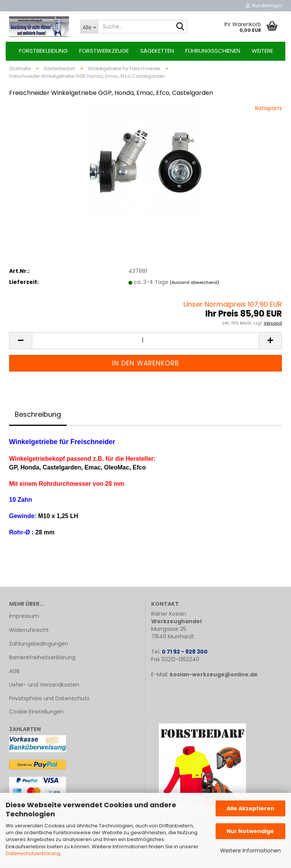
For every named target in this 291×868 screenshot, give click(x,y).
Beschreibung (38, 414)
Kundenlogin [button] (264, 6)
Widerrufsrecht (29, 630)
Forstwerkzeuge (104, 51)
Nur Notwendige (250, 831)
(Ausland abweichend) (194, 282)
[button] (20, 341)
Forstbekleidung (43, 51)
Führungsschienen (213, 51)
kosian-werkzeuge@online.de (214, 674)
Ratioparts (268, 108)
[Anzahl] (145, 341)
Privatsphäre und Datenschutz (49, 698)
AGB (14, 671)
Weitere (262, 51)
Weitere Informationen (250, 851)
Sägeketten (157, 51)
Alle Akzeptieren (250, 808)
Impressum (24, 616)
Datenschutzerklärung (33, 853)
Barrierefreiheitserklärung (42, 657)
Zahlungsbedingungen (39, 644)
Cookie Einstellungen (36, 712)
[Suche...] (89, 27)
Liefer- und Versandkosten (44, 685)
